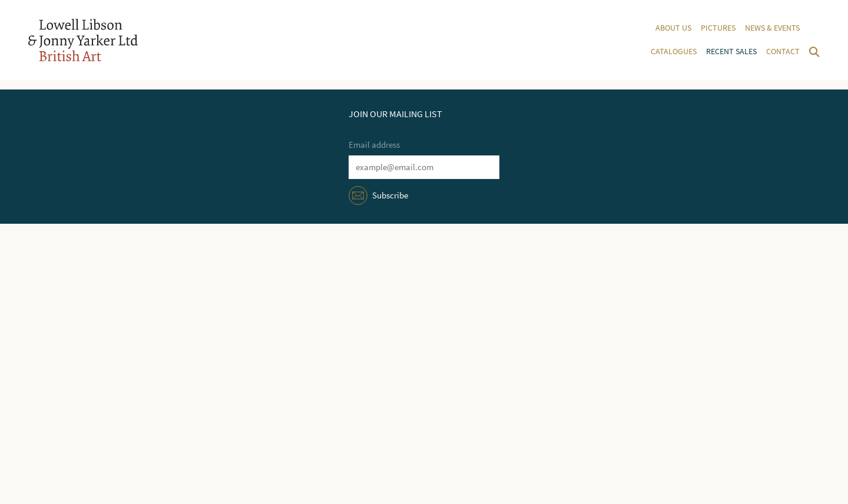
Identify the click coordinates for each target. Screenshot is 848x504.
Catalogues (674, 52)
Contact (783, 52)
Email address (374, 145)
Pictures (718, 28)
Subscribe (390, 195)
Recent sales (731, 52)
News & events (772, 28)
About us (673, 28)
